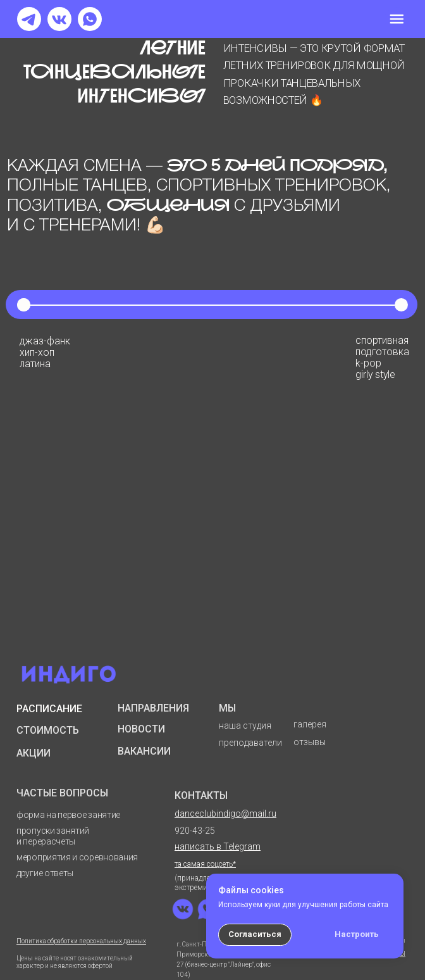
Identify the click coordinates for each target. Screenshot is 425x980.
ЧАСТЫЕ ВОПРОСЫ (62, 793)
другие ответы (45, 873)
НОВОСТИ (141, 729)
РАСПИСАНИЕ (49, 709)
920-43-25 (195, 831)
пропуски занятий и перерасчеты (53, 836)
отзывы (310, 742)
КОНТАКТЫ (201, 795)
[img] (397, 19)
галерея (310, 724)
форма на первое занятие (68, 815)
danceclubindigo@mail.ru (225, 814)
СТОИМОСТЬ (48, 730)
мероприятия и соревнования (77, 857)
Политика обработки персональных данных (81, 941)
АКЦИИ (34, 753)
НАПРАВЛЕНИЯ (153, 708)
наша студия (245, 726)
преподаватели (250, 743)
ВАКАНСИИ (144, 751)
